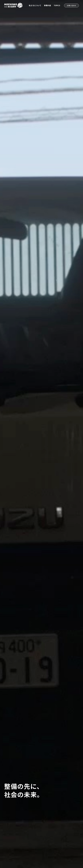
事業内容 (47, 5)
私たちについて (35, 5)
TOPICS (57, 5)
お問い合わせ (71, 5)
